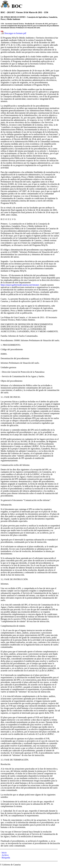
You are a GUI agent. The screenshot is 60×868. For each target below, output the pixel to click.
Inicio (4, 853)
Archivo (5, 855)
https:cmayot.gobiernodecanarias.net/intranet (20, 285)
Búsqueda (6, 858)
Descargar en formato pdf (15, 33)
